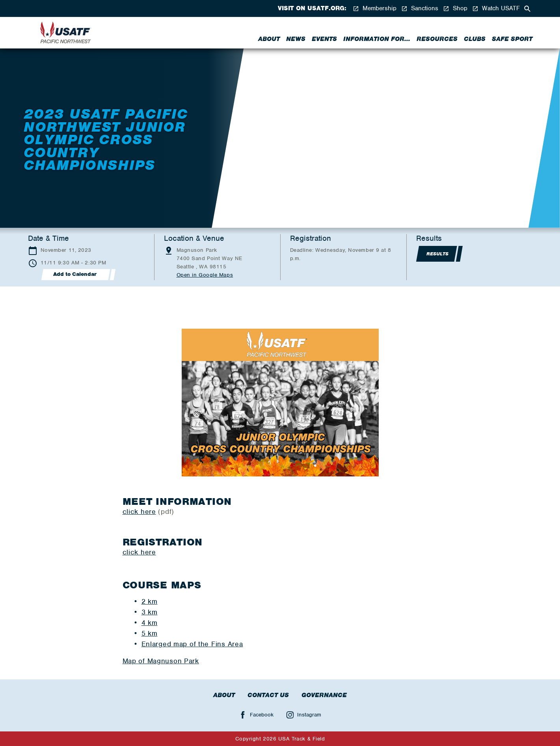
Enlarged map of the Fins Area (192, 644)
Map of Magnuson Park (161, 661)
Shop (455, 8)
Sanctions (420, 8)
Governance (324, 695)
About (269, 39)
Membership (375, 8)
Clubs (475, 39)
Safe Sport (512, 39)
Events (324, 39)
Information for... (377, 39)
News (296, 39)
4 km (150, 623)
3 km (150, 612)
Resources (437, 39)
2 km (150, 601)
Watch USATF (496, 8)
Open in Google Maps (205, 275)
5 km (150, 633)
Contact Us (268, 695)
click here (139, 512)
